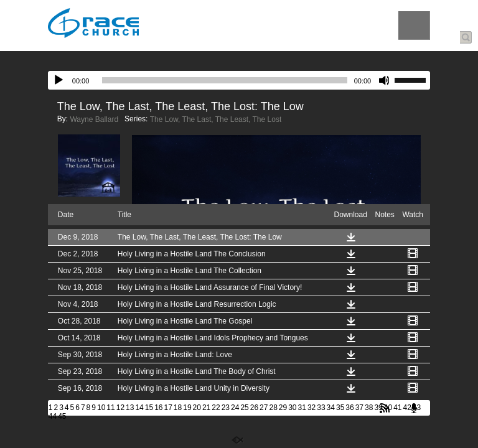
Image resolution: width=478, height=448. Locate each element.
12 (120, 408)
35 (340, 408)
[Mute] (385, 80)
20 (197, 408)
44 (53, 416)
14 (139, 408)
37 (359, 408)
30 (292, 408)
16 (158, 408)
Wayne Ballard (94, 119)
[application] (239, 80)
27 (264, 408)
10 (101, 408)
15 (149, 408)
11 (110, 408)
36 (349, 408)
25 (244, 408)
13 (130, 408)
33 (321, 408)
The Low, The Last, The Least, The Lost (216, 119)
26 (254, 408)
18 (178, 408)
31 (302, 408)
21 (206, 408)
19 (187, 408)
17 (168, 408)
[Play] (59, 80)
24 (235, 408)
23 (226, 408)
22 (216, 408)
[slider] (224, 80)
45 (62, 416)
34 (331, 408)
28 (273, 408)
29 (283, 408)
